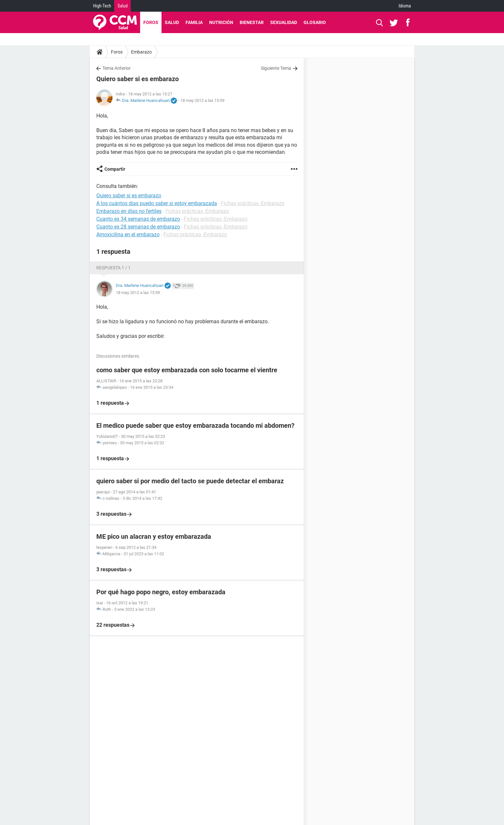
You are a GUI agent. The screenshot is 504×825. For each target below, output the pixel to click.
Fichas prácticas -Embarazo (253, 203)
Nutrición (221, 22)
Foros (151, 22)
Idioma (405, 6)
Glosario (315, 22)
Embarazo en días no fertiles (129, 211)
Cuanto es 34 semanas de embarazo (138, 219)
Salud (122, 6)
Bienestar (252, 22)
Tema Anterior (117, 68)
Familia (194, 22)
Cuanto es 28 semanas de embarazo (138, 227)
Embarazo (141, 52)
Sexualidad (284, 22)
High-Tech (102, 6)
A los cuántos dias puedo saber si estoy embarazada (157, 203)
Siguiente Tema (276, 68)
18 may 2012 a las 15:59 (202, 100)
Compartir (115, 169)
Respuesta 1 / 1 (114, 268)
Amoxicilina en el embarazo (128, 234)
